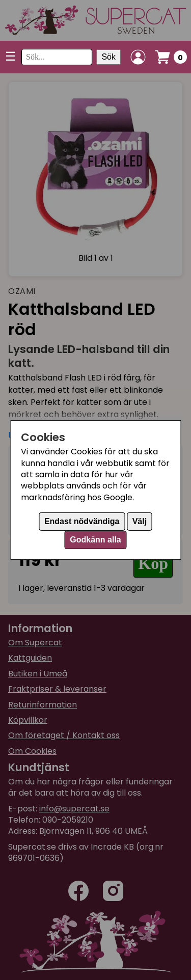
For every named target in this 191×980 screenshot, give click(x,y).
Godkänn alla (95, 540)
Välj (140, 521)
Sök (108, 57)
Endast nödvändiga (82, 521)
